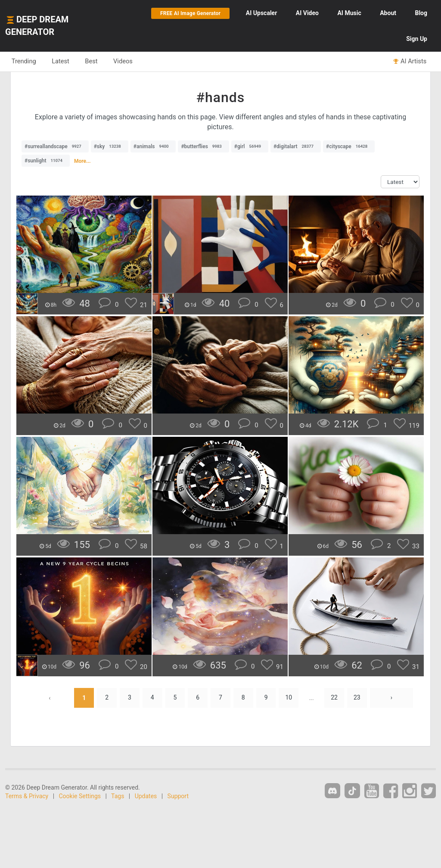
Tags (118, 796)
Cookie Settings (80, 796)
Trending (24, 61)
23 (357, 698)
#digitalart (296, 146)
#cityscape (349, 146)
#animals (153, 146)
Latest (61, 61)
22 (335, 698)
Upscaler (261, 13)
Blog (421, 13)
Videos (124, 61)
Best (92, 61)
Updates (146, 796)
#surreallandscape (55, 146)
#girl (250, 146)
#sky (110, 146)
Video (307, 13)
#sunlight (46, 161)
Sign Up (417, 39)
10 (289, 698)
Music (349, 13)
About (388, 13)
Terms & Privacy (27, 796)
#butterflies (203, 146)
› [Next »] (392, 698)
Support (178, 796)
